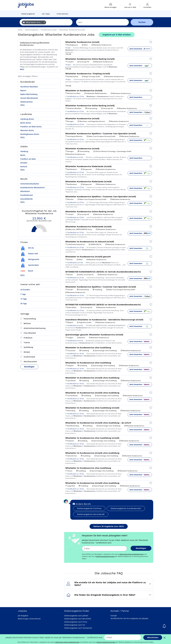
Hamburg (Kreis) (27, 119)
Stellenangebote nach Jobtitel (76, 616)
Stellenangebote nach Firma (76, 622)
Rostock (24, 166)
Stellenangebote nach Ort (75, 625)
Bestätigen (29, 367)
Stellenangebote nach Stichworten (78, 628)
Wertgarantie (30, 259)
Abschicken (153, 637)
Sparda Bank (30, 265)
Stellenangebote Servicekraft (91, 514)
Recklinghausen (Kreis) (30, 134)
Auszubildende (27, 199)
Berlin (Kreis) (26, 123)
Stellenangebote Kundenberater (126, 508)
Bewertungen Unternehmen (29, 619)
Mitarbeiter (25, 191)
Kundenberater (27, 195)
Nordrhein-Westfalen (29, 87)
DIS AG (27, 248)
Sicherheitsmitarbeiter (30, 184)
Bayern (23, 90)
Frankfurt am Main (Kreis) (31, 127)
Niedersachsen (27, 102)
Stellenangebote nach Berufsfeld (78, 619)
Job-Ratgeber (23, 616)
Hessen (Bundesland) (29, 98)
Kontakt (114, 616)
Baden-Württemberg (29, 94)
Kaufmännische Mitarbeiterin (33, 187)
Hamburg (24, 151)
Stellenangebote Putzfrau (89, 508)
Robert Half (29, 254)
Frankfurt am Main (28, 159)
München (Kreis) (27, 130)
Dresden (24, 163)
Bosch (27, 271)
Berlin (23, 155)
